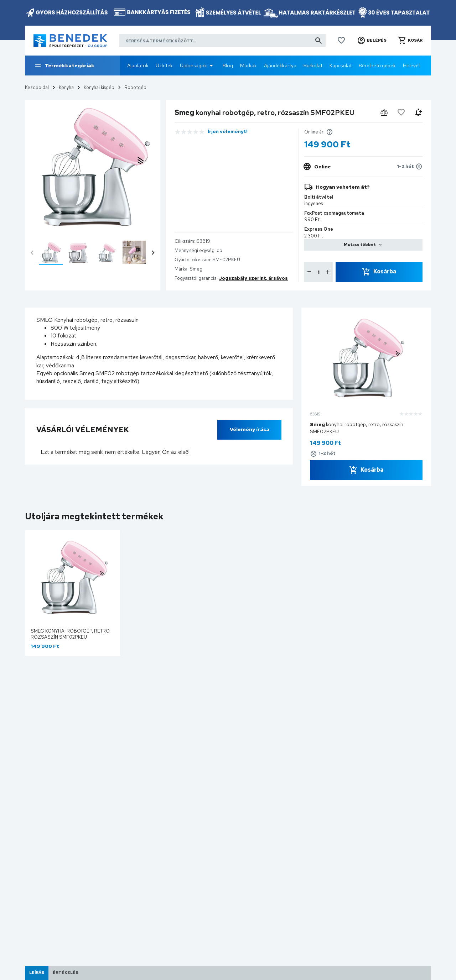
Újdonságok (193, 65)
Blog (228, 65)
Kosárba (385, 271)
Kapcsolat (341, 65)
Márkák (248, 65)
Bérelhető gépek (377, 65)
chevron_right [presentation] (153, 253)
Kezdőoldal (37, 87)
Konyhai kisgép (99, 87)
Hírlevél (411, 65)
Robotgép (135, 87)
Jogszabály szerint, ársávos (253, 278)
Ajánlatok (138, 65)
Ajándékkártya (280, 65)
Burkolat (313, 65)
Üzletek (164, 65)
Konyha (66, 87)
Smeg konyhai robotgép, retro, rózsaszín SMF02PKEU (71, 634)
